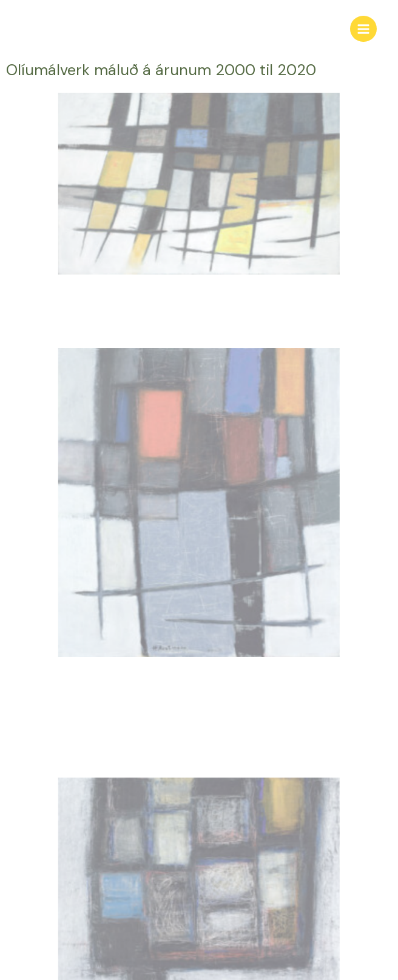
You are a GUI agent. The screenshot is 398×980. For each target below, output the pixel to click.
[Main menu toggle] (363, 29)
